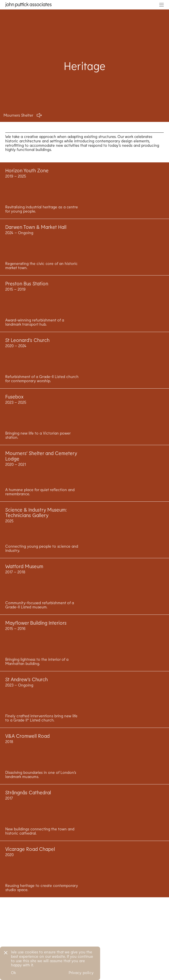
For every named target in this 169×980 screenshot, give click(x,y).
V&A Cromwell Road (28, 749)
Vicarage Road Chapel (30, 862)
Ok (14, 973)
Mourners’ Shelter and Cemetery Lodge (41, 469)
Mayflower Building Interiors (36, 636)
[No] (6, 952)
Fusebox (14, 410)
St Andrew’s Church (27, 692)
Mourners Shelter (18, 115)
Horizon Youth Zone (27, 184)
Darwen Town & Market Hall (36, 240)
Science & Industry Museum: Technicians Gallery (36, 526)
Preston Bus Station (27, 297)
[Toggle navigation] (162, 5)
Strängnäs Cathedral (28, 806)
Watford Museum (24, 579)
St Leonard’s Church (27, 353)
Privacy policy (81, 973)
